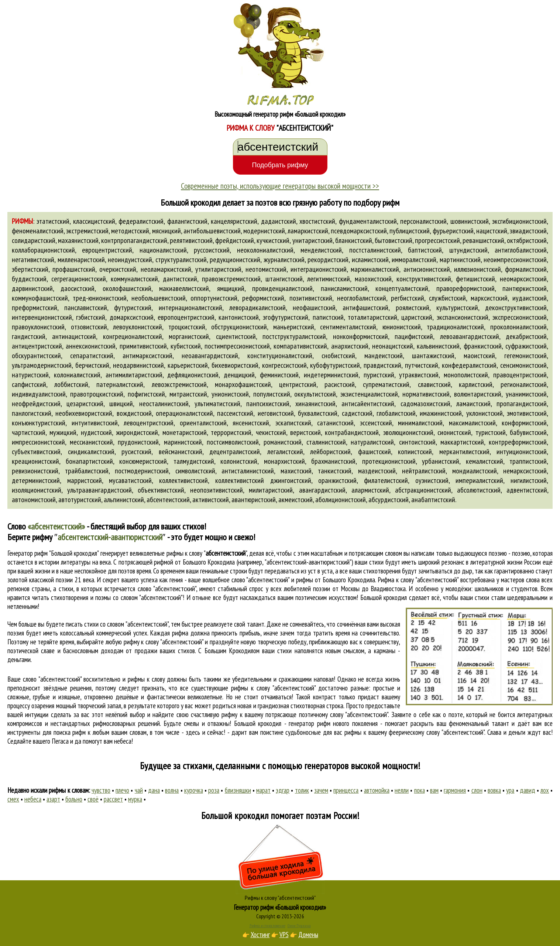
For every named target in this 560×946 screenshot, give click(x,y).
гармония (455, 790)
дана (154, 790)
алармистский (370, 490)
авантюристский (254, 500)
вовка (494, 790)
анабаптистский (433, 500)
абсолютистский (479, 490)
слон (477, 790)
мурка (135, 799)
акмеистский (296, 500)
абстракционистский (423, 490)
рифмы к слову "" (207, 553)
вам (434, 790)
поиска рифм (70, 732)
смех (13, 799)
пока (420, 790)
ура (510, 790)
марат (263, 790)
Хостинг (260, 935)
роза (214, 790)
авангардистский (322, 490)
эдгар (283, 790)
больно (74, 799)
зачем (321, 790)
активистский (211, 500)
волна (172, 790)
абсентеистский (168, 500)
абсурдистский (389, 500)
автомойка (377, 790)
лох (545, 790)
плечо (122, 790)
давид (528, 790)
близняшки (238, 790)
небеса (33, 799)
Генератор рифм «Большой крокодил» (280, 907)
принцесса (346, 790)
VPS (284, 935)
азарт (53, 799)
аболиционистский (341, 500)
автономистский (34, 500)
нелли (402, 790)
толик (302, 790)
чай (139, 790)
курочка (194, 790)
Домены (308, 935)
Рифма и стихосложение (267, 926)
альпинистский (124, 500)
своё (93, 799)
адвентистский (527, 490)
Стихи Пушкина (299, 926)
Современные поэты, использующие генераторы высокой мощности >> (280, 186)
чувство (101, 790)
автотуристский (80, 500)
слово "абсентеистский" (167, 589)
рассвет (113, 799)
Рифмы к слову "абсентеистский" (280, 898)
